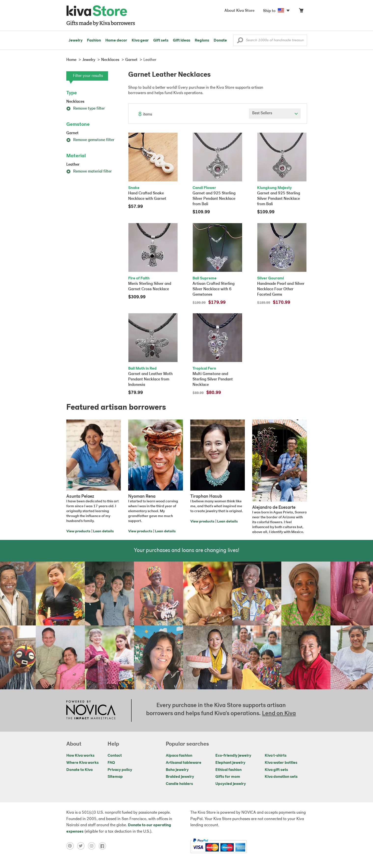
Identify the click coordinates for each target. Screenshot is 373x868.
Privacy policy (120, 770)
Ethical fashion (228, 770)
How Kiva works (80, 756)
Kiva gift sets (276, 770)
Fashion (94, 41)
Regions (202, 41)
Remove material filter (89, 172)
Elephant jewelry (230, 763)
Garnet (72, 133)
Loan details (103, 531)
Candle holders (179, 784)
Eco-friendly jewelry (233, 756)
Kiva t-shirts (276, 756)
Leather (73, 165)
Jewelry (76, 41)
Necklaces (75, 102)
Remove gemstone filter (90, 140)
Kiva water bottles (281, 763)
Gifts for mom (228, 777)
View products (78, 531)
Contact (115, 756)
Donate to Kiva (79, 770)
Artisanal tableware (184, 763)
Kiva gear (140, 41)
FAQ (111, 763)
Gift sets (161, 41)
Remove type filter (86, 109)
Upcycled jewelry (231, 784)
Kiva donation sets (281, 777)
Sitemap (115, 777)
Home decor (116, 41)
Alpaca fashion (179, 756)
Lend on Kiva (279, 714)
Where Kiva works (83, 763)
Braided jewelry (180, 777)
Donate (220, 41)
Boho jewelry (177, 770)
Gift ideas (182, 41)
